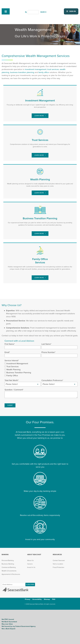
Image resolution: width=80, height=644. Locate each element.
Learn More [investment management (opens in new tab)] (39, 116)
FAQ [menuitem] (54, 599)
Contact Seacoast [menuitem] (59, 560)
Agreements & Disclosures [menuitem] (11, 574)
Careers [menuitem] (30, 564)
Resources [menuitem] (57, 554)
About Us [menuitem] (30, 560)
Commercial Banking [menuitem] (9, 567)
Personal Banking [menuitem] (8, 560)
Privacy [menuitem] (27, 599)
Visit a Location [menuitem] (58, 564)
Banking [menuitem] (5, 554)
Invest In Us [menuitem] (31, 567)
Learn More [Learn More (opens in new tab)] (39, 233)
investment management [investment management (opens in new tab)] (36, 69)
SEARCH (43, 12)
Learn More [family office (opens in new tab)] (39, 278)
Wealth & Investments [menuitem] (9, 571)
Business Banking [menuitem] (8, 564)
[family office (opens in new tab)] (44, 72)
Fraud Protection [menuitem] (58, 567)
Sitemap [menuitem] (47, 599)
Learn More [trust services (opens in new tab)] (39, 155)
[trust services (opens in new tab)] (53, 69)
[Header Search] (33, 12)
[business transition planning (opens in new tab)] (22, 72)
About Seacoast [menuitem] (34, 554)
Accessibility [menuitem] (37, 599)
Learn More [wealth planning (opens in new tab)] (39, 193)
